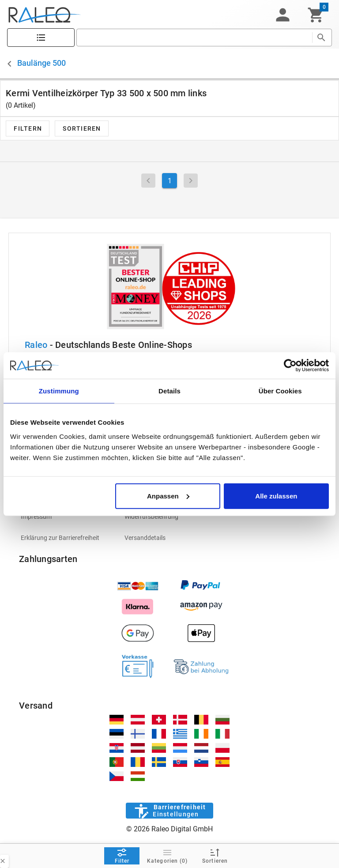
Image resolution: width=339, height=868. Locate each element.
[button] (282, 15)
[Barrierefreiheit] (169, 811)
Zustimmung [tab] (59, 391)
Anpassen (168, 496)
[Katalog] (41, 38)
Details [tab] (169, 391)
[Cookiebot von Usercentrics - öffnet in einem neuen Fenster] (290, 366)
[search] (194, 38)
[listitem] (66, 517)
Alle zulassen (276, 496)
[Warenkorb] (316, 15)
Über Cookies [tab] (280, 391)
